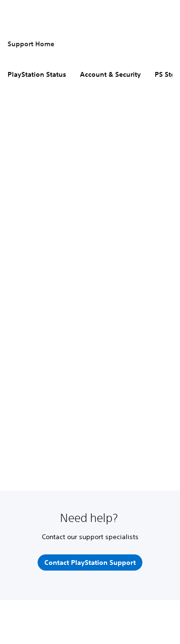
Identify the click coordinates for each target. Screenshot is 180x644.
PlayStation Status (37, 74)
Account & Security (110, 74)
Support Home (31, 44)
